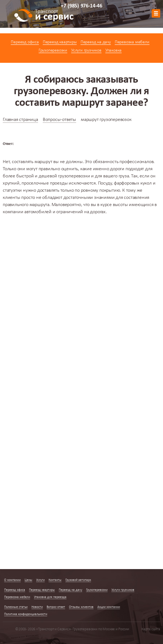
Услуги (40, 580)
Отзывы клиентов (81, 607)
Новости (37, 607)
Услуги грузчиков (86, 50)
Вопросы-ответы (59, 120)
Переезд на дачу (96, 42)
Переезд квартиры (60, 42)
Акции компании (109, 607)
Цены (28, 580)
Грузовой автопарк (78, 580)
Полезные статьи (16, 607)
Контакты (55, 580)
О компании (12, 580)
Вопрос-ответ (56, 607)
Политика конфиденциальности (26, 614)
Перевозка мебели (132, 42)
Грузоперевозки (53, 50)
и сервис (54, 16)
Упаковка (113, 50)
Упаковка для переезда (50, 597)
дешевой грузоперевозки (64, 176)
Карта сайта (151, 629)
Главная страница (20, 120)
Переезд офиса (25, 42)
